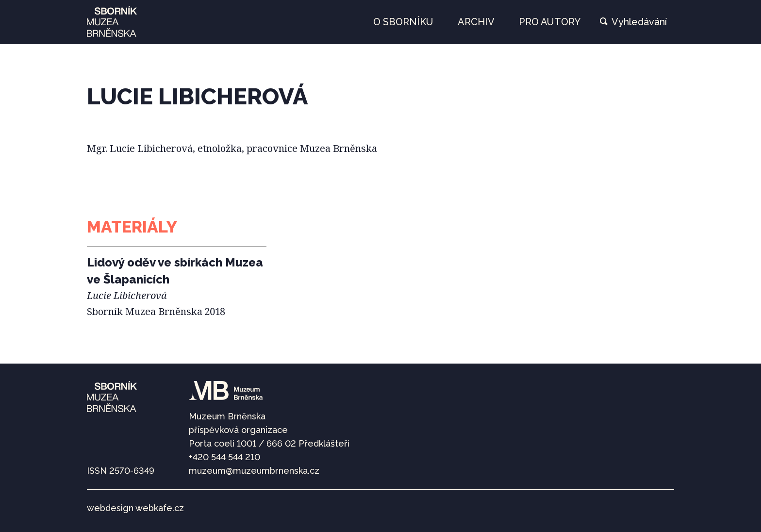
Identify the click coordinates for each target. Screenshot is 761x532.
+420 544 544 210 (224, 457)
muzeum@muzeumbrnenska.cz (254, 471)
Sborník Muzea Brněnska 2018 (156, 311)
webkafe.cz (160, 508)
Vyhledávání (639, 22)
